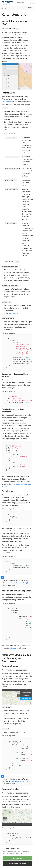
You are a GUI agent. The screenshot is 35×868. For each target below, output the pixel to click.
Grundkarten (13, 313)
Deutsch (8, 4)
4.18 (29, 8)
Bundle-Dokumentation (19, 583)
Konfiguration (7, 102)
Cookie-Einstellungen (17, 864)
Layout (14, 648)
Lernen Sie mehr (26, 853)
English (3, 4)
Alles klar (17, 858)
